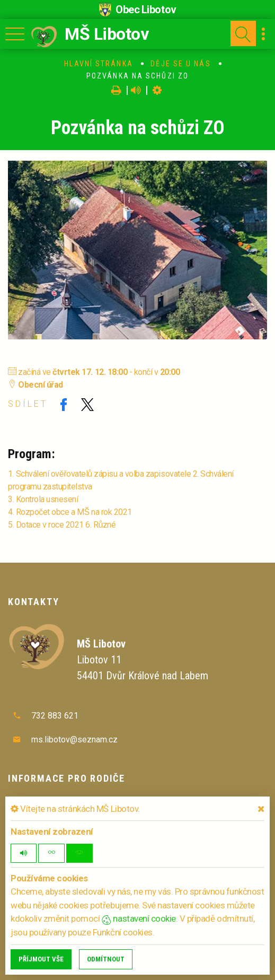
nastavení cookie (139, 918)
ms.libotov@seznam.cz (74, 740)
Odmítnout (106, 959)
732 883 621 (55, 716)
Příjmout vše (41, 959)
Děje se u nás (180, 64)
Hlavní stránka (98, 64)
